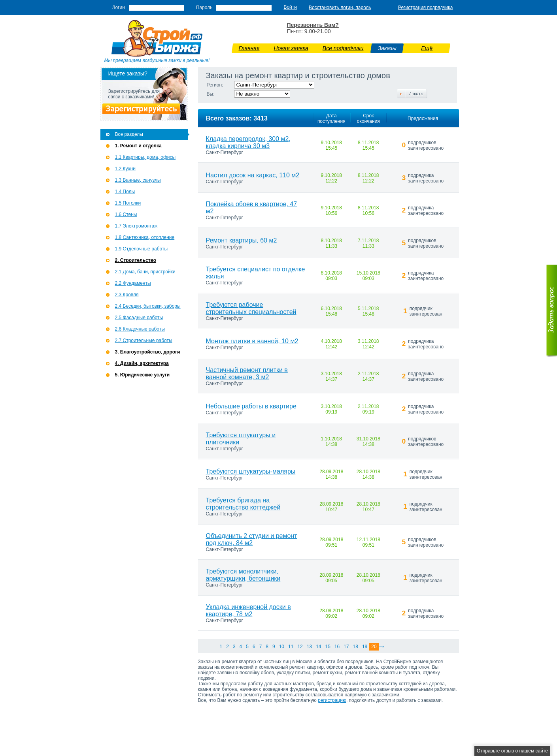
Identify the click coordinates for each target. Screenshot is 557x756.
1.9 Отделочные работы (142, 249)
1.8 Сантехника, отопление (145, 237)
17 (346, 647)
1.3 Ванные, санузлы (138, 180)
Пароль (204, 8)
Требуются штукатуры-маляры (251, 471)
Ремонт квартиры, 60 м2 (242, 240)
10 (282, 647)
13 (309, 647)
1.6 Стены (126, 214)
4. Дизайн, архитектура (142, 363)
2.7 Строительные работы (144, 340)
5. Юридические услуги (143, 375)
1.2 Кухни (125, 169)
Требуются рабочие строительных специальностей (251, 308)
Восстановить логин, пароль (340, 8)
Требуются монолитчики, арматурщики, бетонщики (243, 575)
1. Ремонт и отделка (138, 146)
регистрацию (332, 700)
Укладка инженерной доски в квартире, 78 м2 (248, 610)
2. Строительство (136, 260)
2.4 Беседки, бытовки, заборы (148, 306)
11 (291, 647)
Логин (119, 8)
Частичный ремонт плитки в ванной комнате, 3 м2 (247, 373)
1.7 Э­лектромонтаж (136, 226)
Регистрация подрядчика (426, 8)
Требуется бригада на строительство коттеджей (243, 504)
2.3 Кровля (127, 295)
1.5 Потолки (128, 203)
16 (337, 647)
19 (365, 647)
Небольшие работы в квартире (251, 406)
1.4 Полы (125, 192)
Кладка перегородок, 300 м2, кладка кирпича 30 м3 (248, 142)
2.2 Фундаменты (133, 283)
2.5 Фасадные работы (139, 318)
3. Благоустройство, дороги (148, 352)
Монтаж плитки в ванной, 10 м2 (252, 341)
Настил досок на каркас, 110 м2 (253, 175)
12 (300, 647)
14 (318, 647)
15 (328, 647)
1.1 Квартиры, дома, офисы (145, 157)
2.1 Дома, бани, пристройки (145, 272)
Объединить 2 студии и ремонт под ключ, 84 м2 (252, 539)
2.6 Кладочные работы (140, 329)
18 (356, 647)
